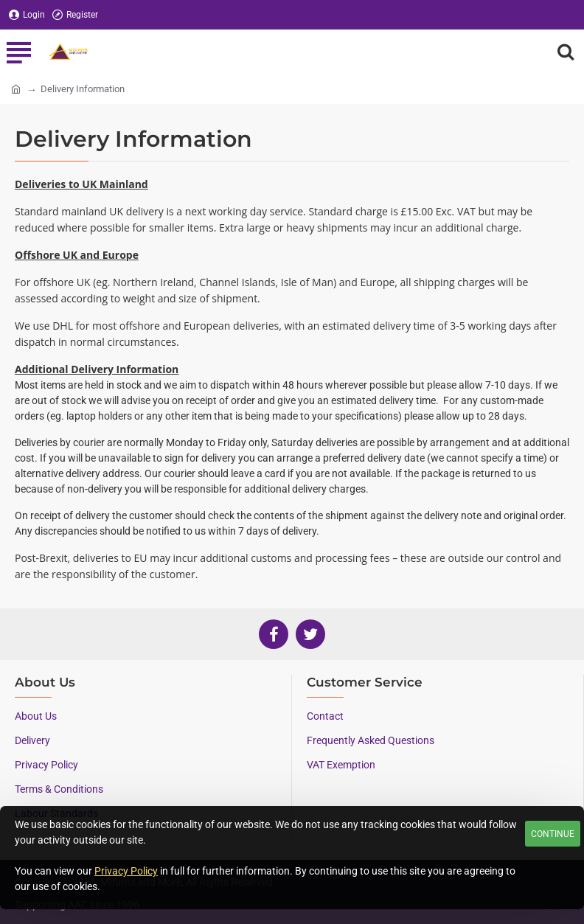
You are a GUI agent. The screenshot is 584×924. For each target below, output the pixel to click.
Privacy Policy (126, 871)
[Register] (75, 15)
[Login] (27, 15)
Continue (553, 834)
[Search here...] (566, 52)
